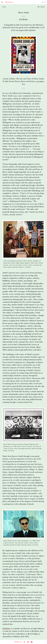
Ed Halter (6, 629)
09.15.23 (41, 7)
